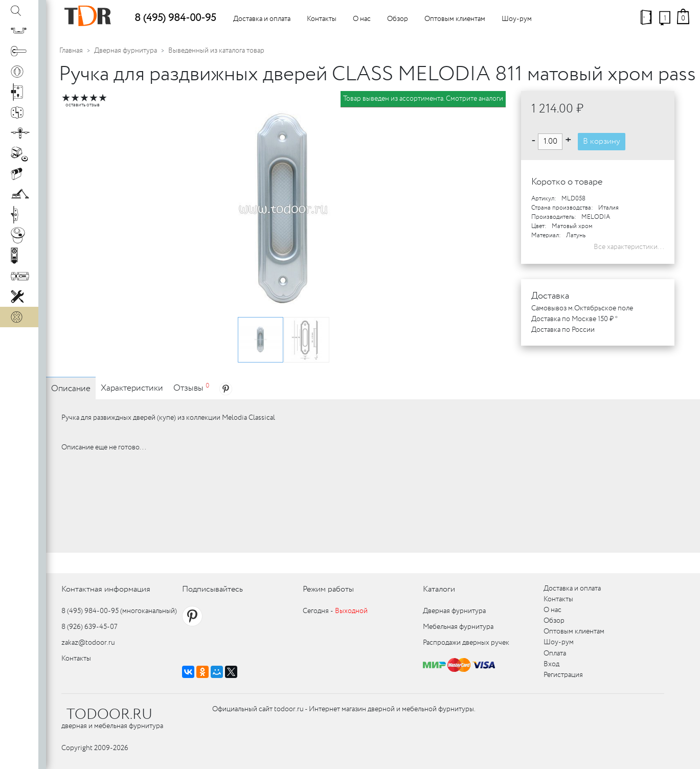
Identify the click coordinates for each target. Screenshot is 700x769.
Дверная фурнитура (126, 51)
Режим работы (328, 589)
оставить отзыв (83, 105)
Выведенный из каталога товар (216, 51)
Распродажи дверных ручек (466, 643)
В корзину (602, 141)
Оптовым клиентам (455, 19)
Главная (71, 51)
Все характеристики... (629, 247)
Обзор (398, 19)
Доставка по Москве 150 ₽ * (574, 319)
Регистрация (563, 675)
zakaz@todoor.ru (88, 643)
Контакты (322, 19)
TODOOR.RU (109, 715)
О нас (362, 19)
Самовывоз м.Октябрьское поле (582, 308)
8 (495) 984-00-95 (175, 18)
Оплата (555, 653)
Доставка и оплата (262, 19)
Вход (551, 664)
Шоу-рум (517, 19)
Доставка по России (563, 330)
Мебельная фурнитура (458, 627)
